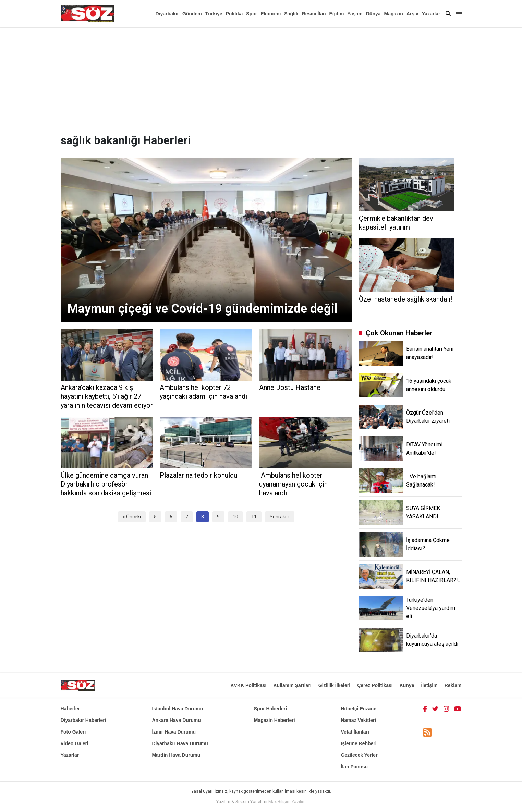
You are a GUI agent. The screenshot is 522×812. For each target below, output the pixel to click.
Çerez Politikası (375, 685)
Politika (234, 14)
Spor (252, 14)
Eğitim (337, 14)
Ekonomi (271, 14)
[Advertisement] (261, 79)
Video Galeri (75, 743)
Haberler (70, 709)
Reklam (453, 685)
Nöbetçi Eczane (358, 709)
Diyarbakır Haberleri (83, 720)
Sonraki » (280, 517)
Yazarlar (431, 14)
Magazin (394, 14)
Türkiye (214, 14)
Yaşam (355, 14)
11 (254, 517)
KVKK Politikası (248, 685)
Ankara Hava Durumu (176, 720)
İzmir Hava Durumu (174, 732)
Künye (407, 685)
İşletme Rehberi (359, 743)
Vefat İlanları (355, 732)
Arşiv (412, 14)
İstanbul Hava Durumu (177, 709)
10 (235, 517)
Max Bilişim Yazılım (287, 802)
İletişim (429, 685)
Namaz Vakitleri (358, 720)
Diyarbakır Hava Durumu (180, 743)
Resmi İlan (314, 14)
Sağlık (291, 14)
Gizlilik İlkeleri (334, 685)
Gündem (192, 14)
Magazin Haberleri (275, 720)
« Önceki (132, 517)
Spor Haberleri (270, 709)
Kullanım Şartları (292, 685)
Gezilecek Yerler (359, 755)
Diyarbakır (167, 14)
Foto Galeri (73, 732)
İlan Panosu (354, 767)
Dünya (373, 14)
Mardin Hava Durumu (176, 755)
